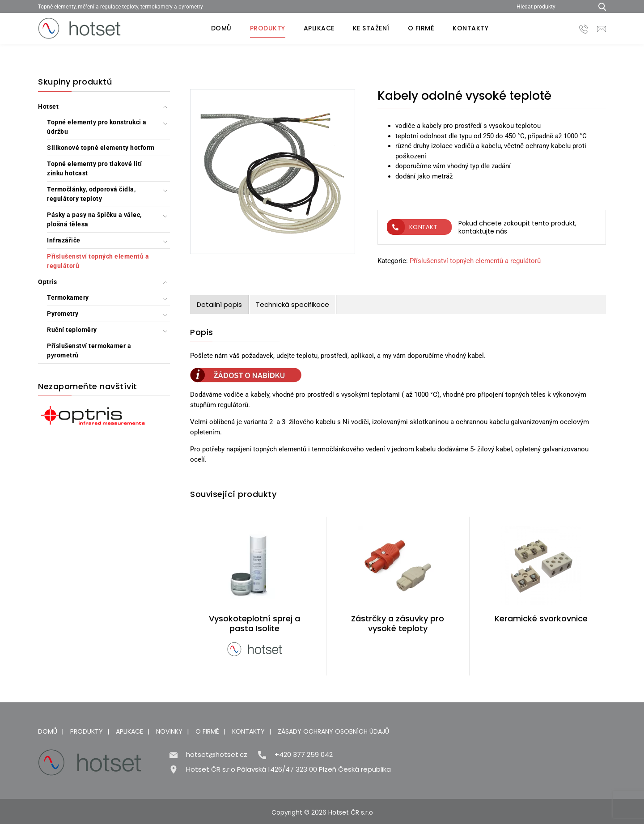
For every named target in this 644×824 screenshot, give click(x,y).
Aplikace (319, 28)
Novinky (169, 731)
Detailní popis (219, 304)
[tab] (220, 305)
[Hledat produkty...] (599, 6)
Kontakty (470, 28)
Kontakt (412, 227)
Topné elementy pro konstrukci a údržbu (97, 127)
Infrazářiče (64, 240)
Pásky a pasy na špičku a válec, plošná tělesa (94, 219)
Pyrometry (63, 314)
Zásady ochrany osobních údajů (333, 731)
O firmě (421, 28)
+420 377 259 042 (304, 754)
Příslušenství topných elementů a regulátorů (98, 261)
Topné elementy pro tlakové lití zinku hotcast (95, 168)
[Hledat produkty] (551, 6)
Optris (47, 282)
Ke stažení (371, 28)
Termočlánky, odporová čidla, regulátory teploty (91, 194)
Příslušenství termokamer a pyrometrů (89, 350)
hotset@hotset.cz (217, 754)
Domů (221, 28)
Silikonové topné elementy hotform (101, 148)
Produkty (268, 28)
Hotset (48, 106)
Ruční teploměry (72, 330)
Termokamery (68, 297)
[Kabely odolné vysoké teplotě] (273, 173)
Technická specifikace (292, 304)
